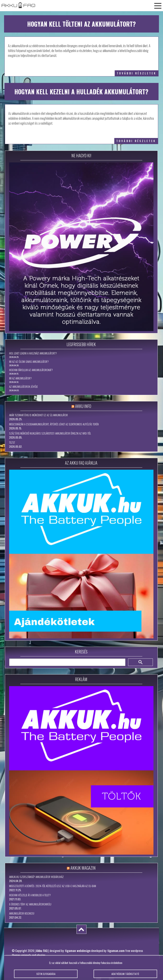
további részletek (137, 73)
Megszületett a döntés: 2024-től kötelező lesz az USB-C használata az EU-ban (53, 886)
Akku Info (83, 406)
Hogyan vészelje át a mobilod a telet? (30, 895)
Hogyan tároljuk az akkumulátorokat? (31, 370)
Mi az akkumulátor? (20, 378)
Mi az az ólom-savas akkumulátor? (29, 362)
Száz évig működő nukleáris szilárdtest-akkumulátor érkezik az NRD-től (50, 433)
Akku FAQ (42, 951)
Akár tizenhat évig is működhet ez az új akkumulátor (38, 415)
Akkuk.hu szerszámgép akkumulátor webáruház (36, 877)
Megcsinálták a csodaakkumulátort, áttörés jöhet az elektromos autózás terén (54, 424)
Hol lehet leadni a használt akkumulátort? (33, 353)
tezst (12, 442)
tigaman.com (116, 951)
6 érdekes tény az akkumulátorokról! (30, 904)
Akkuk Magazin (83, 868)
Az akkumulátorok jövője (23, 387)
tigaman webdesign (78, 951)
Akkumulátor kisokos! (22, 913)
